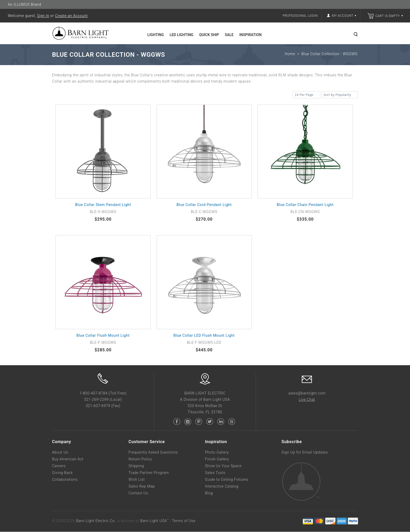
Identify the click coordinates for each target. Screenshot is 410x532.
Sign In (43, 16)
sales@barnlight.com (307, 393)
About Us (60, 453)
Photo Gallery (217, 453)
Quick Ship (209, 35)
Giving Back (62, 473)
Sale (229, 35)
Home (290, 54)
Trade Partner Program (149, 473)
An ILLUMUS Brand (24, 4)
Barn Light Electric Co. (96, 521)
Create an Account (72, 16)
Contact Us (138, 493)
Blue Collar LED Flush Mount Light (204, 336)
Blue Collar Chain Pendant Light (305, 205)
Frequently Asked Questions (153, 453)
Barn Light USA (154, 521)
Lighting (156, 35)
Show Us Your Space (223, 466)
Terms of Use (184, 521)
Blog (209, 493)
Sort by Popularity (340, 96)
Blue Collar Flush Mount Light (103, 336)
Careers (59, 466)
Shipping (136, 466)
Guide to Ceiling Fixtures (227, 480)
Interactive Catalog (222, 487)
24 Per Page (306, 96)
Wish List (137, 480)
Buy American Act (68, 459)
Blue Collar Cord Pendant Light (204, 205)
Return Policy (140, 459)
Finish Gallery (217, 459)
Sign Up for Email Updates (305, 453)
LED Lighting (182, 35)
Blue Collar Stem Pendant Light (103, 205)
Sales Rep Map (142, 487)
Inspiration (250, 35)
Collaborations (65, 480)
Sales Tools (215, 473)
